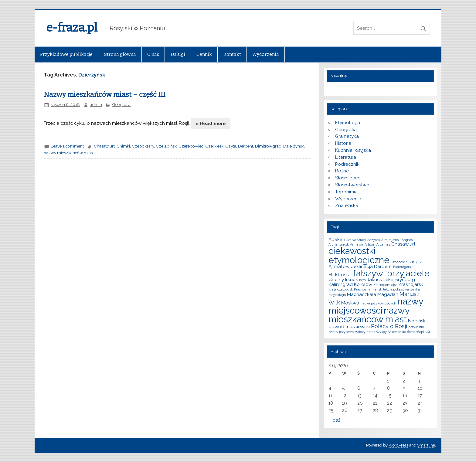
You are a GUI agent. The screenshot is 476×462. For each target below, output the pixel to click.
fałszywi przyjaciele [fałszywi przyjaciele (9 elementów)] (391, 273)
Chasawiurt (104, 146)
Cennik (204, 54)
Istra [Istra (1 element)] (362, 280)
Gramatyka (347, 136)
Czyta (231, 146)
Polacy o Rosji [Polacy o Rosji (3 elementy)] (389, 326)
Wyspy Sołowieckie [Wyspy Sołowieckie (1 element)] (391, 332)
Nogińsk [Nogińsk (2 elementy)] (417, 321)
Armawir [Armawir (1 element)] (357, 244)
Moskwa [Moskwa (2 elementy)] (350, 303)
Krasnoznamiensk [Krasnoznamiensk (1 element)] (368, 289)
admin (96, 104)
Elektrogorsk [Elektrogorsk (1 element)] (403, 267)
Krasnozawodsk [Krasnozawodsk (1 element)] (341, 289)
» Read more (211, 124)
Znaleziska (347, 206)
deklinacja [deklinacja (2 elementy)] (362, 267)
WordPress (398, 445)
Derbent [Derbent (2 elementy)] (383, 267)
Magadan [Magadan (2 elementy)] (388, 294)
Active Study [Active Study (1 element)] (356, 240)
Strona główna (120, 54)
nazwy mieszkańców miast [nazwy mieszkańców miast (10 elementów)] (369, 315)
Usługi (178, 54)
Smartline (426, 445)
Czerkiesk (214, 146)
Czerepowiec (191, 146)
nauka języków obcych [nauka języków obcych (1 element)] (378, 303)
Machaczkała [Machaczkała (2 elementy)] (362, 294)
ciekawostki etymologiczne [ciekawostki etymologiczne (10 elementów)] (359, 255)
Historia (343, 143)
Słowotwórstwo (352, 185)
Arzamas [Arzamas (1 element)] (383, 244)
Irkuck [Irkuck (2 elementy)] (352, 280)
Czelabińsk (166, 146)
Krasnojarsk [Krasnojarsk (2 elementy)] (411, 284)
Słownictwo (348, 178)
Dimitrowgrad (268, 146)
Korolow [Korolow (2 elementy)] (363, 284)
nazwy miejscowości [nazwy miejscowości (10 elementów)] (376, 306)
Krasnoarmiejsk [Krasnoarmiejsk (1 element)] (385, 285)
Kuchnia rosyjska (353, 150)
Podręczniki (348, 164)
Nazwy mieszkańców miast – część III (105, 95)
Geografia (121, 104)
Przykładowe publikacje (66, 54)
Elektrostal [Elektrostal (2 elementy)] (340, 275)
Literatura (346, 157)
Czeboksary (143, 146)
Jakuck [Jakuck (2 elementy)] (375, 280)
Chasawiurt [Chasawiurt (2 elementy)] (403, 244)
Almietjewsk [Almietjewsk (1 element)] (391, 240)
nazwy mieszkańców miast (69, 153)
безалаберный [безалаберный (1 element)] (418, 332)
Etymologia (348, 123)
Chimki (123, 146)
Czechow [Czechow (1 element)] (398, 262)
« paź (334, 420)
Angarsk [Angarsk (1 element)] (408, 240)
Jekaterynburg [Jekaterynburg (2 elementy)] (399, 280)
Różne (342, 171)
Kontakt (232, 54)
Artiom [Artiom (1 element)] (370, 244)
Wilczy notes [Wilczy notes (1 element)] (365, 332)
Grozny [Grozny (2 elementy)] (336, 280)
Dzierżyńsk (294, 146)
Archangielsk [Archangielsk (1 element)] (339, 244)
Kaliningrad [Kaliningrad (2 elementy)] (341, 284)
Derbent (246, 146)
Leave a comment (67, 146)
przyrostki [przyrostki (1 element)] (416, 327)
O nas (153, 54)
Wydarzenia (266, 54)
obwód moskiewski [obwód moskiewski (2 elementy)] (349, 327)
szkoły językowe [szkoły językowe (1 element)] (341, 332)
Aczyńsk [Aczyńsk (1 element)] (374, 240)
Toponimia (346, 192)
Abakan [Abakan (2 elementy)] (337, 239)
